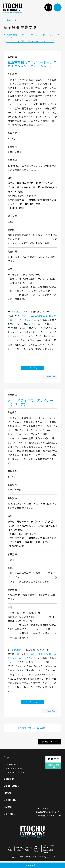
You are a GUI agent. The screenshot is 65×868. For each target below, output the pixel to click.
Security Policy (19, 856)
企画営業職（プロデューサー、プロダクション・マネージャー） (33, 38)
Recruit (11, 22)
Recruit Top (45, 749)
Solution (10, 786)
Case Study (12, 793)
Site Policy (10, 856)
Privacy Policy (29, 856)
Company (11, 807)
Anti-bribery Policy (39, 856)
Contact (10, 821)
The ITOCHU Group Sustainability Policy (51, 856)
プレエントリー (32, 371)
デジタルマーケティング (15, 780)
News (8, 800)
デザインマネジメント (14, 776)
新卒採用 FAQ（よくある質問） (32, 735)
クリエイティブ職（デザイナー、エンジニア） (30, 43)
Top (7, 765)
